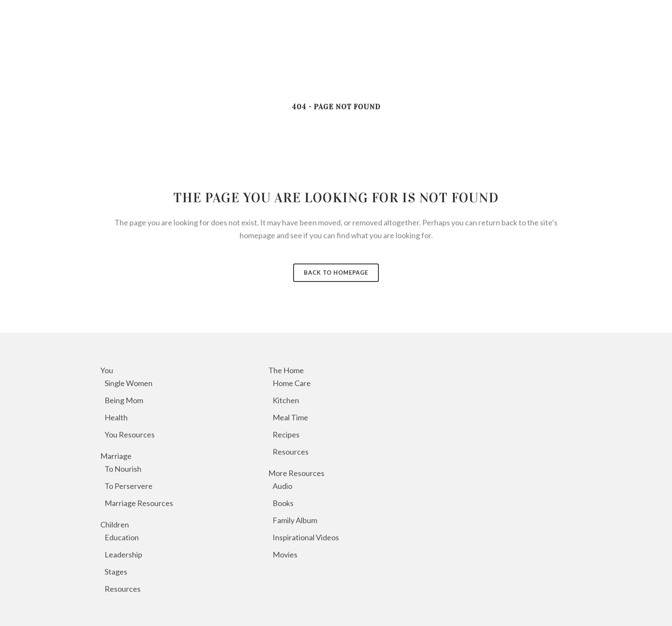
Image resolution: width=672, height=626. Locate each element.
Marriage (116, 456)
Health (116, 417)
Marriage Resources (139, 503)
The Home (286, 370)
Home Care (292, 383)
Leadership (123, 554)
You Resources (130, 434)
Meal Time (290, 417)
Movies (285, 554)
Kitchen (286, 400)
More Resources (296, 473)
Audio (282, 486)
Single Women (129, 383)
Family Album (295, 520)
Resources (123, 589)
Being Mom (124, 400)
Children (115, 524)
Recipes (286, 434)
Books (283, 503)
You (107, 370)
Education (122, 537)
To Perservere (129, 486)
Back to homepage (336, 273)
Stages (116, 572)
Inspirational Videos (306, 537)
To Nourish (123, 469)
